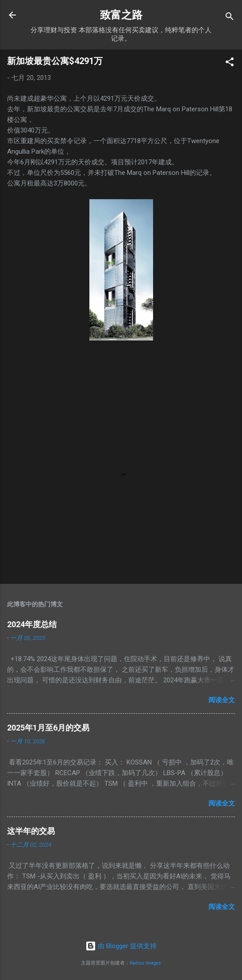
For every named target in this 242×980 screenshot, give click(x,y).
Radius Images (145, 963)
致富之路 (121, 15)
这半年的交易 (31, 831)
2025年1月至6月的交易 (48, 728)
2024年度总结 (32, 624)
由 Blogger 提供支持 (121, 946)
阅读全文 (222, 700)
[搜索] (230, 18)
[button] (230, 63)
